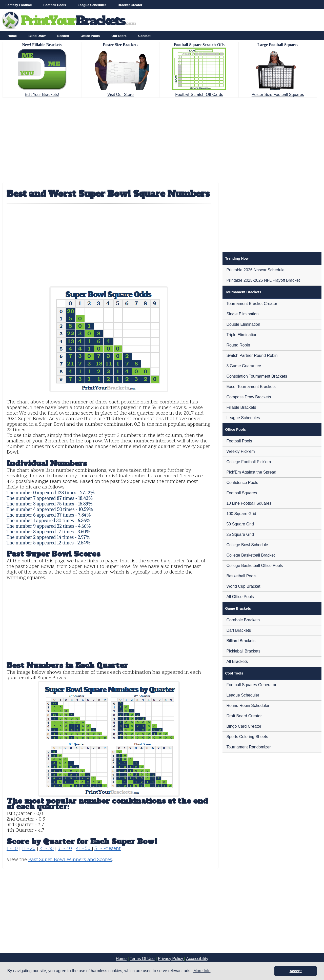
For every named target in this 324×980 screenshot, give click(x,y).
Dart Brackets (239, 630)
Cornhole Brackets (243, 620)
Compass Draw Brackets (249, 397)
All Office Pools (240, 597)
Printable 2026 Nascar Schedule (255, 270)
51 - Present (108, 849)
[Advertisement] (162, 138)
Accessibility (197, 959)
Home (12, 36)
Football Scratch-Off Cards (199, 95)
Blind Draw (37, 36)
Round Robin (238, 345)
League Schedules (243, 418)
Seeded (63, 36)
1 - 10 (12, 849)
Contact (144, 36)
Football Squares (242, 493)
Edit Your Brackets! (42, 95)
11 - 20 (29, 849)
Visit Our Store (120, 95)
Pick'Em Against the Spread (251, 472)
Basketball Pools (241, 576)
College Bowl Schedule (247, 545)
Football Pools (55, 5)
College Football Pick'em (249, 462)
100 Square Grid (241, 514)
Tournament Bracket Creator (252, 304)
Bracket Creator (130, 5)
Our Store (119, 36)
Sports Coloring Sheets (247, 737)
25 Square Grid (240, 534)
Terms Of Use (142, 959)
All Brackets (237, 661)
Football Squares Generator (251, 685)
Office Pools (90, 36)
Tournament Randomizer (248, 747)
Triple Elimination (242, 335)
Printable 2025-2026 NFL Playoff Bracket (263, 280)
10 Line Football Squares (249, 503)
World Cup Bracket (243, 586)
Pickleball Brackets (243, 651)
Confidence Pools (242, 483)
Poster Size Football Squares (278, 95)
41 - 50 (84, 849)
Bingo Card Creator (244, 726)
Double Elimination (243, 324)
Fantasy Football (19, 5)
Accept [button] (296, 971)
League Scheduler (92, 5)
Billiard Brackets (241, 641)
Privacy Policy (171, 959)
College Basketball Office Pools (255, 566)
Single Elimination (242, 314)
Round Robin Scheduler (248, 706)
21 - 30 (47, 849)
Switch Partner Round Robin (252, 355)
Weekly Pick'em (240, 451)
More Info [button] (202, 971)
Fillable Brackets (241, 407)
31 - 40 (65, 849)
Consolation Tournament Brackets (257, 376)
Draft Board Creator (244, 716)
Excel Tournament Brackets (251, 387)
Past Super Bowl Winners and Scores (70, 860)
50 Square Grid (240, 524)
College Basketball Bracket (250, 555)
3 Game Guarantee (244, 366)
